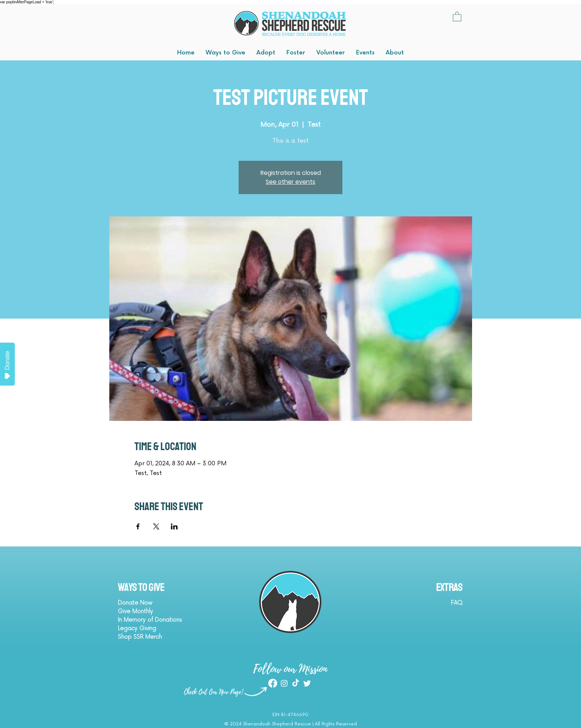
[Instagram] (284, 683)
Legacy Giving (137, 629)
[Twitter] (307, 683)
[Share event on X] (156, 526)
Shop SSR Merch (140, 637)
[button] (457, 16)
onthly (145, 611)
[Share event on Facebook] (138, 526)
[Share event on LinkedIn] (174, 526)
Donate (7, 365)
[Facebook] (273, 683)
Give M (127, 611)
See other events (290, 182)
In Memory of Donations (150, 620)
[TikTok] (296, 683)
